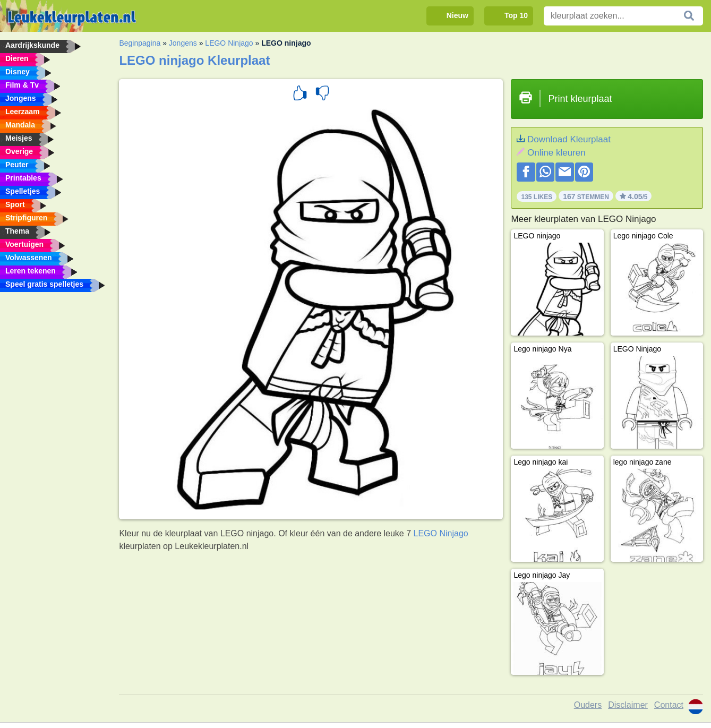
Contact (669, 705)
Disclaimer (628, 705)
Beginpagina (140, 43)
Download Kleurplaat (569, 139)
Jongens (183, 43)
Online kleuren (556, 153)
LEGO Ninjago (229, 43)
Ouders (588, 705)
